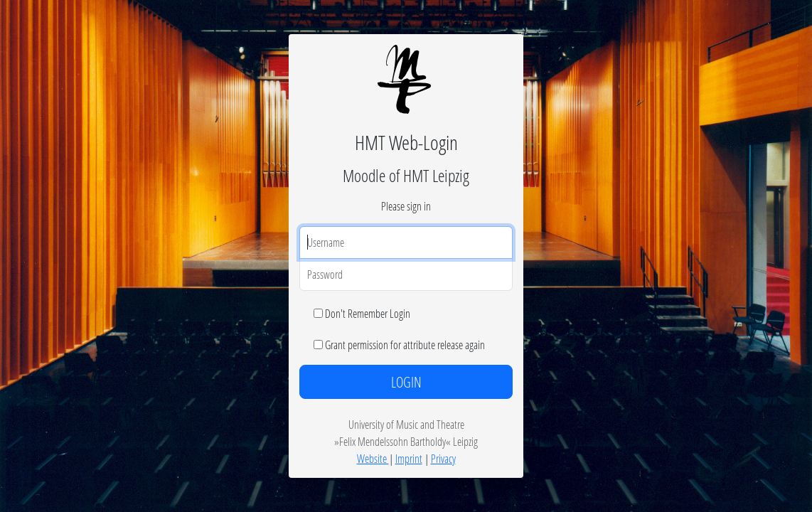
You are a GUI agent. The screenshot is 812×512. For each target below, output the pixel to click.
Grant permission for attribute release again (405, 345)
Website (373, 458)
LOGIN (406, 382)
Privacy (443, 458)
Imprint (409, 458)
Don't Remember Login (368, 313)
